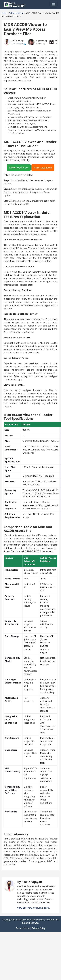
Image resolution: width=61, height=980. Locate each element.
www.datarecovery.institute (40, 920)
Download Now (19, 167)
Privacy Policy (39, 928)
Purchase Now (43, 167)
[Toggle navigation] (54, 5)
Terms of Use (23, 928)
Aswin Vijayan (18, 44)
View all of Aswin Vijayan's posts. (34, 908)
